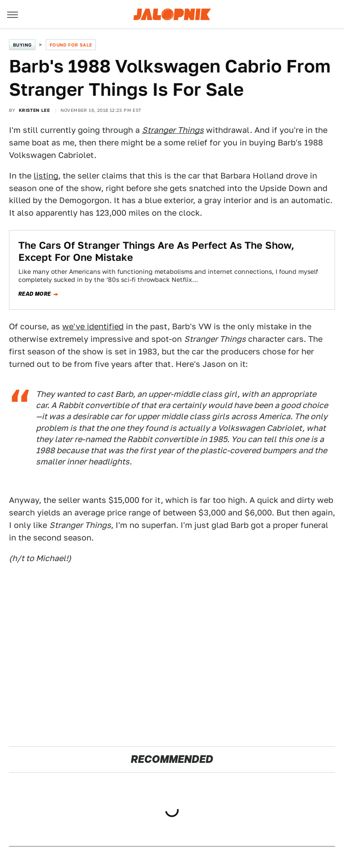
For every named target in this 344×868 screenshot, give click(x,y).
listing (46, 176)
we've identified (93, 326)
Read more (35, 294)
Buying (22, 45)
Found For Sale (71, 45)
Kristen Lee (34, 110)
